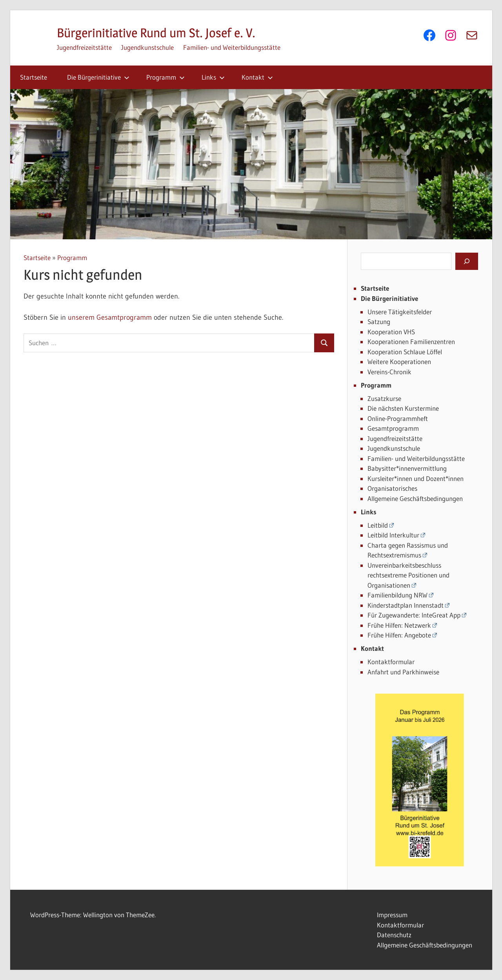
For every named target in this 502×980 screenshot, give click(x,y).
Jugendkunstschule (147, 47)
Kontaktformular (391, 662)
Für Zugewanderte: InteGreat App (414, 615)
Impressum (392, 915)
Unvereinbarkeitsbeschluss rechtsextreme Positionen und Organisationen (408, 575)
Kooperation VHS (391, 332)
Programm (166, 77)
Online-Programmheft (398, 418)
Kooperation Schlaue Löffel (405, 352)
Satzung (379, 322)
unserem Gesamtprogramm (110, 317)
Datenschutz (394, 935)
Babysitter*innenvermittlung (407, 468)
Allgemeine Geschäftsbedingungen (415, 498)
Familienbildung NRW (397, 595)
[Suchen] (467, 261)
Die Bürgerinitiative (98, 77)
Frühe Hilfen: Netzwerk (399, 625)
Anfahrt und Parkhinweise (403, 672)
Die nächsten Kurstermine (403, 408)
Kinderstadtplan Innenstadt (406, 605)
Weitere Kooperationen (399, 362)
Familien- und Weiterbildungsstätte (232, 47)
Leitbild (378, 525)
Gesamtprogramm (393, 428)
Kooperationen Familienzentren (411, 342)
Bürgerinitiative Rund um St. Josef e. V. (156, 33)
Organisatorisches (392, 488)
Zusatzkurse (384, 398)
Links (213, 77)
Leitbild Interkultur (393, 535)
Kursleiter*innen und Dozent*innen (416, 478)
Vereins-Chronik (389, 372)
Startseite (34, 77)
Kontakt (257, 77)
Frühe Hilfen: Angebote (399, 635)
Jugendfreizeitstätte (84, 47)
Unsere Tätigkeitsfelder (400, 312)
